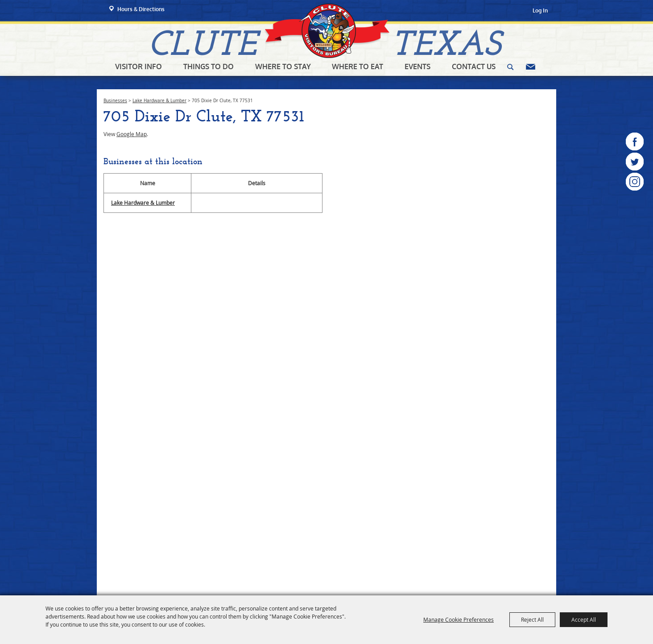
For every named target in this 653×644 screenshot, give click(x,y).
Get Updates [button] (530, 67)
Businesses (115, 101)
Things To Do (209, 66)
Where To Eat (357, 66)
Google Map (132, 134)
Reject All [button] (532, 619)
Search (510, 67)
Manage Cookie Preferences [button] (459, 619)
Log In (540, 10)
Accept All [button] (584, 619)
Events (417, 66)
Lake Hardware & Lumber (159, 101)
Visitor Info (138, 66)
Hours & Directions (141, 9)
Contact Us (474, 66)
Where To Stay (283, 66)
